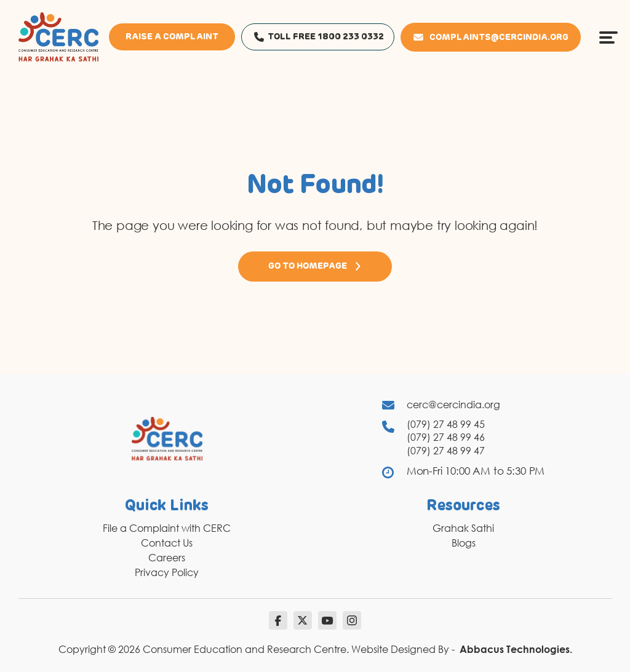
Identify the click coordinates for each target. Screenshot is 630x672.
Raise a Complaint (172, 37)
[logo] (58, 36)
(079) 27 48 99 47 (446, 451)
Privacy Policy (167, 572)
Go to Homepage (315, 266)
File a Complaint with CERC (167, 528)
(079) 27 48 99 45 (446, 424)
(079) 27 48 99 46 (446, 437)
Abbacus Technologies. (516, 649)
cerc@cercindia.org (453, 405)
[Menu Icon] (608, 37)
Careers (167, 558)
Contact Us (167, 543)
